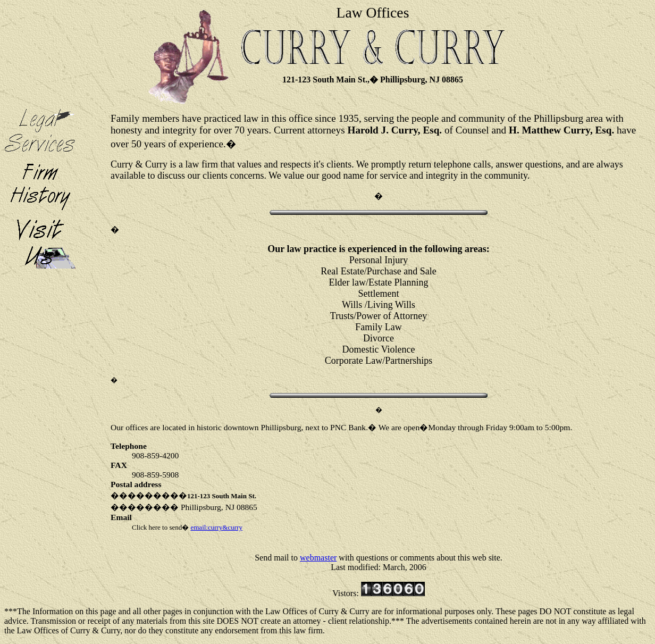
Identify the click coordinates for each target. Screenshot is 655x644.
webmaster (318, 558)
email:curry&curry (216, 527)
